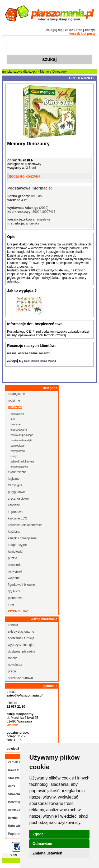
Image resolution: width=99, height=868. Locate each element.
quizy (14, 456)
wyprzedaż (18, 611)
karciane (16, 424)
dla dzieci (30, 72)
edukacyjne (17, 414)
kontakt (13, 625)
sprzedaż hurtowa (20, 678)
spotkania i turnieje (21, 638)
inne (13, 419)
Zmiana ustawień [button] (47, 853)
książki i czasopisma (22, 538)
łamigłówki (15, 552)
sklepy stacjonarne (21, 632)
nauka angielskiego (22, 435)
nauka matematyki (21, 440)
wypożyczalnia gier (21, 645)
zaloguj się (54, 30)
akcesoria (15, 565)
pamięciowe (18, 446)
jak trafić (13, 725)
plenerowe (15, 598)
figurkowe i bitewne (21, 585)
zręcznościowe (19, 467)
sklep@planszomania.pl (25, 695)
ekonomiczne (17, 472)
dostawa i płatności (21, 651)
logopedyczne (19, 430)
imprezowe (16, 512)
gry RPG (14, 591)
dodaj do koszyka (25, 176)
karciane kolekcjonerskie (25, 525)
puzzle (13, 558)
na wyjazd (15, 571)
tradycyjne (15, 485)
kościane (14, 532)
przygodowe (18, 451)
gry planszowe (12, 72)
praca (12, 671)
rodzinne (14, 400)
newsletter (15, 665)
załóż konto (74, 30)
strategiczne (16, 394)
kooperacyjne (17, 545)
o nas (14, 855)
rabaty (12, 658)
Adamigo (32, 208)
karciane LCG (18, 518)
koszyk (90, 30)
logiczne (14, 479)
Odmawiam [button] (42, 844)
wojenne (14, 578)
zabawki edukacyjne (22, 462)
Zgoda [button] (38, 834)
